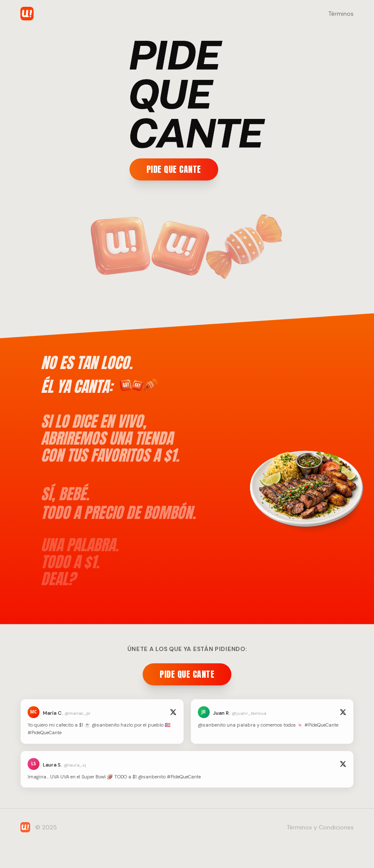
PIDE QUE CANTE (174, 169)
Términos (341, 14)
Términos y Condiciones (320, 827)
